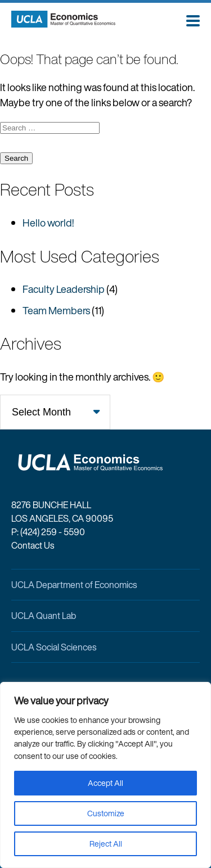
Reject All (106, 844)
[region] (105, 775)
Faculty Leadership (64, 289)
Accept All (105, 783)
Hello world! (48, 223)
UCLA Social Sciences (54, 647)
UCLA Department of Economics (74, 585)
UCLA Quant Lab (44, 616)
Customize (106, 813)
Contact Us (33, 545)
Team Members (56, 310)
